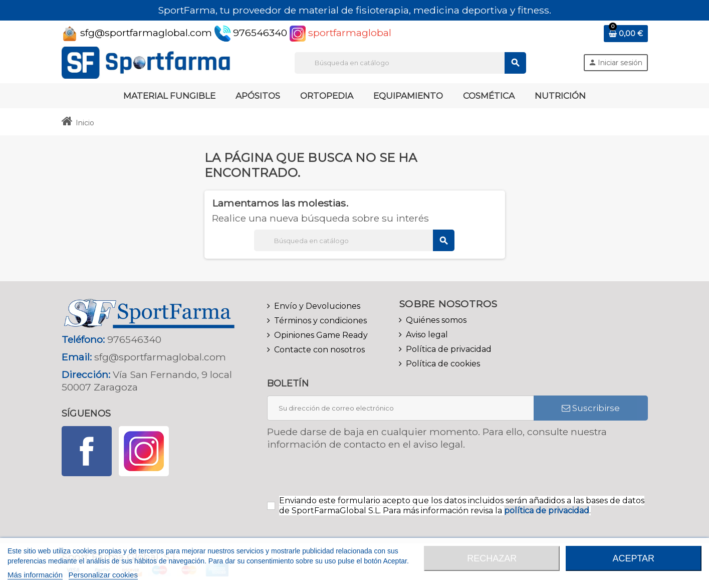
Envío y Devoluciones (317, 306)
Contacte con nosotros (319, 350)
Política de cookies (443, 364)
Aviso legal (427, 335)
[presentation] (351, 476)
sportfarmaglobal (340, 33)
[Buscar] (410, 63)
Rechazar (492, 558)
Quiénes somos (436, 320)
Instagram (144, 451)
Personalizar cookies (103, 575)
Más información (35, 575)
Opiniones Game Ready (321, 335)
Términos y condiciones (320, 321)
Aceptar (633, 558)
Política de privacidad (449, 349)
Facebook (87, 451)
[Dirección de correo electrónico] (400, 408)
